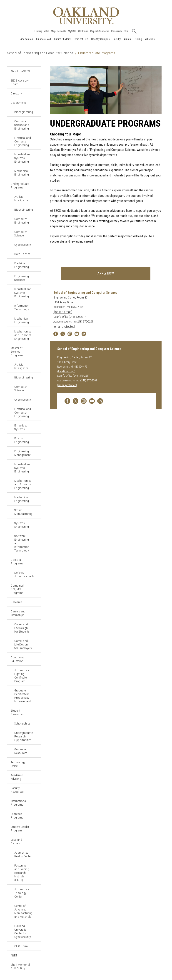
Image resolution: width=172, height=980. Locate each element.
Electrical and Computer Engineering (23, 141)
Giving (138, 39)
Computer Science (21, 234)
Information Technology (22, 307)
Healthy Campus (100, 39)
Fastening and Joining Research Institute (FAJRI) (22, 873)
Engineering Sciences (22, 278)
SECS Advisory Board (20, 82)
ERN (126, 31)
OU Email (83, 31)
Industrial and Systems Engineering (23, 158)
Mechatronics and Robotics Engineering (23, 335)
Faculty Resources (17, 790)
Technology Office (18, 764)
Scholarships (22, 723)
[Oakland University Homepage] (86, 16)
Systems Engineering (22, 525)
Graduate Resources (21, 751)
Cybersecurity (23, 245)
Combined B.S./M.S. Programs (17, 589)
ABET (14, 955)
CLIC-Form (21, 946)
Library (38, 31)
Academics (27, 39)
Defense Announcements (24, 574)
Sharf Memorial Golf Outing (20, 966)
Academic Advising (17, 777)
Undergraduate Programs (20, 185)
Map (53, 31)
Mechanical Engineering (22, 173)
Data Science (22, 254)
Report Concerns (100, 31)
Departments (19, 103)
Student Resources (17, 712)
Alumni (128, 39)
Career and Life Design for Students (22, 628)
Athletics (150, 39)
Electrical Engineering (22, 265)
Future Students (63, 39)
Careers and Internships (18, 613)
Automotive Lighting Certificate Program (22, 676)
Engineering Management (22, 453)
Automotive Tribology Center (22, 893)
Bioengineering (24, 112)
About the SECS (20, 71)
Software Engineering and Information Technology (22, 543)
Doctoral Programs (17, 561)
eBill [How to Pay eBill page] (47, 31)
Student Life (81, 39)
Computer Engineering (22, 221)
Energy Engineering (22, 440)
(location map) (63, 312)
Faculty (117, 39)
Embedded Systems (21, 427)
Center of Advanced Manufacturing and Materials (23, 911)
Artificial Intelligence (21, 198)
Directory (16, 93)
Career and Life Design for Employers (23, 644)
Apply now (106, 273)
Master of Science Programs (17, 352)
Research (116, 31)
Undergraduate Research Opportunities (24, 736)
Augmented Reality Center (23, 854)
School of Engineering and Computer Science (40, 53)
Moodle (62, 31)
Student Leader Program (20, 828)
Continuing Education (18, 659)
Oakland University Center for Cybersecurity (23, 931)
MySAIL (72, 31)
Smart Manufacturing (23, 512)
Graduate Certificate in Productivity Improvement (23, 696)
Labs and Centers (16, 841)
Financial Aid (44, 39)
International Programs (19, 803)
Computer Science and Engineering (22, 125)
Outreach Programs (17, 816)
